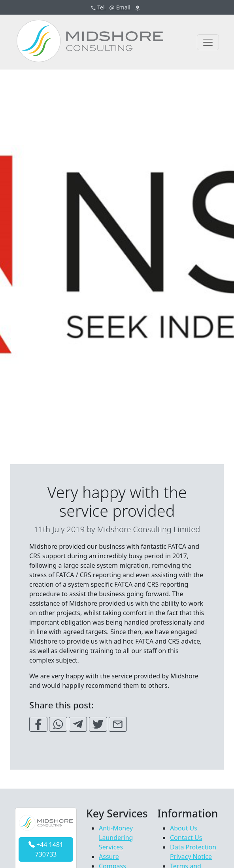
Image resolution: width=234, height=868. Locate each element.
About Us (184, 828)
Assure (109, 857)
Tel (98, 7)
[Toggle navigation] (208, 42)
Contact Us (186, 838)
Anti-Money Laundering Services (116, 838)
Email (120, 7)
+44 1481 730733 (46, 849)
